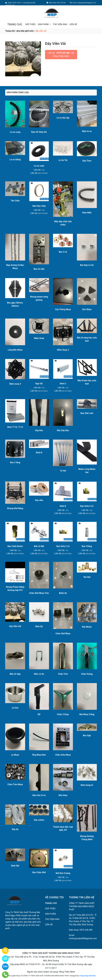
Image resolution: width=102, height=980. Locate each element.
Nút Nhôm (87, 627)
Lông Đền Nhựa (15, 350)
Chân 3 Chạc (63, 714)
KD (39, 714)
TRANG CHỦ (15, 24)
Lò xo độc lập (63, 118)
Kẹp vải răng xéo (39, 132)
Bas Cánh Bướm (15, 546)
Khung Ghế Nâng (15, 508)
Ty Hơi (63, 471)
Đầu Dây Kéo (63, 430)
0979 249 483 (63, 53)
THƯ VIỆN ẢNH (60, 24)
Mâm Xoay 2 (63, 350)
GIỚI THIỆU (30, 24)
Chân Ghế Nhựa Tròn (39, 593)
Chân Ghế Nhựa (63, 634)
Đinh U (63, 384)
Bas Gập (87, 735)
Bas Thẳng (87, 546)
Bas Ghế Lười (87, 413)
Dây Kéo (39, 430)
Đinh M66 (87, 213)
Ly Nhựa (15, 755)
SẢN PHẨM (43, 24)
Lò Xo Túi (63, 160)
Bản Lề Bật (39, 546)
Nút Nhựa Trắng (87, 714)
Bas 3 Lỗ (63, 252)
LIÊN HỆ (73, 24)
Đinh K (63, 506)
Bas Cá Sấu (39, 269)
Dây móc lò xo (39, 795)
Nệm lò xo (87, 131)
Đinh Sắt (15, 866)
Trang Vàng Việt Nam (88, 976)
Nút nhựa (63, 795)
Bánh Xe (63, 593)
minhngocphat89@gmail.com (83, 938)
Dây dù (15, 829)
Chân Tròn (63, 674)
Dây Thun (87, 161)
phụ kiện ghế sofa (25, 31)
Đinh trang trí (87, 785)
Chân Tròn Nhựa (15, 784)
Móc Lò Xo (39, 674)
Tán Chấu (15, 201)
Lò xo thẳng (15, 160)
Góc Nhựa (87, 309)
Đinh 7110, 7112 (15, 427)
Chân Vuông (87, 674)
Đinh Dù (39, 626)
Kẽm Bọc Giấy (39, 206)
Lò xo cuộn (39, 166)
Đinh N (39, 453)
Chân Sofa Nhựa (63, 755)
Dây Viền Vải (15, 626)
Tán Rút (87, 577)
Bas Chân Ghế (39, 872)
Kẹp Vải (39, 384)
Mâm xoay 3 (15, 384)
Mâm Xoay (39, 338)
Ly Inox (15, 708)
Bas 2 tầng (15, 462)
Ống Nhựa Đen (39, 755)
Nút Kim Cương (63, 873)
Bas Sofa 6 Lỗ (87, 506)
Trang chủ (10, 31)
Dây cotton (39, 820)
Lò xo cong (15, 132)
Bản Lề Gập (15, 674)
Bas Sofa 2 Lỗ (63, 546)
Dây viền (39, 500)
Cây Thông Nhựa (63, 309)
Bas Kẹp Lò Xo (87, 265)
